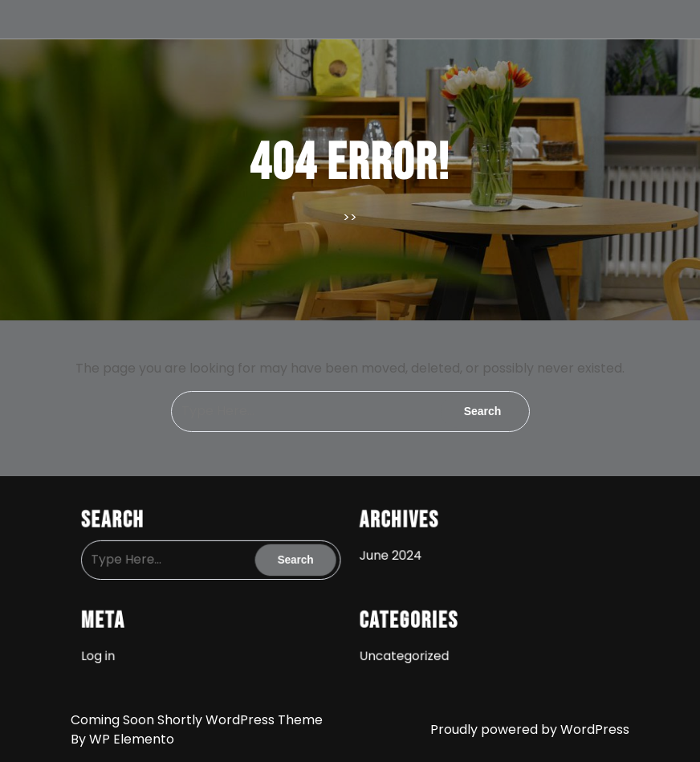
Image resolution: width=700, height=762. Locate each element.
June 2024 (389, 553)
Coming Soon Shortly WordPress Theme (197, 720)
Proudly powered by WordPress (530, 729)
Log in (109, 649)
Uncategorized (402, 649)
